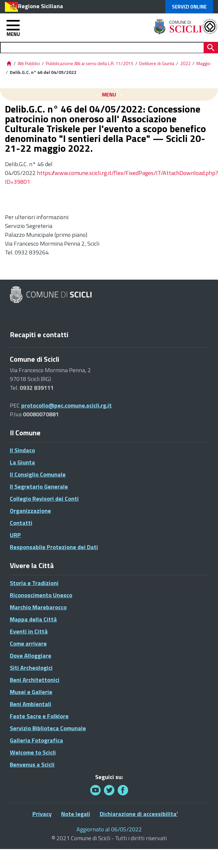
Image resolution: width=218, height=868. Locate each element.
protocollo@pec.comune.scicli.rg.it (67, 405)
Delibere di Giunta (157, 63)
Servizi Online (189, 7)
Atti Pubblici (29, 63)
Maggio (203, 63)
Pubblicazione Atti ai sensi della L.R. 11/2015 (90, 63)
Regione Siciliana (41, 6)
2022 (185, 63)
